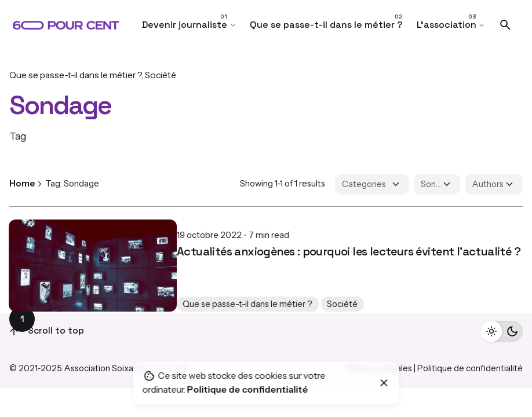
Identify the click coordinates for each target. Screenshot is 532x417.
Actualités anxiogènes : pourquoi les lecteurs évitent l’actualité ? (181, 242)
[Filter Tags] (437, 184)
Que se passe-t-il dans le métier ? (75, 75)
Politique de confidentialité (470, 368)
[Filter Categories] (372, 184)
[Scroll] (14, 331)
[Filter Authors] (494, 184)
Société (161, 75)
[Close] (384, 383)
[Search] (505, 25)
